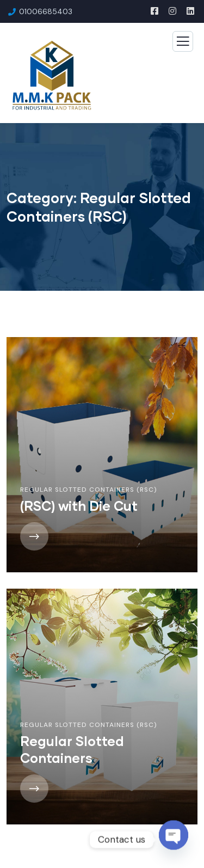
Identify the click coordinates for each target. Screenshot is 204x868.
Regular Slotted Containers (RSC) (89, 490)
